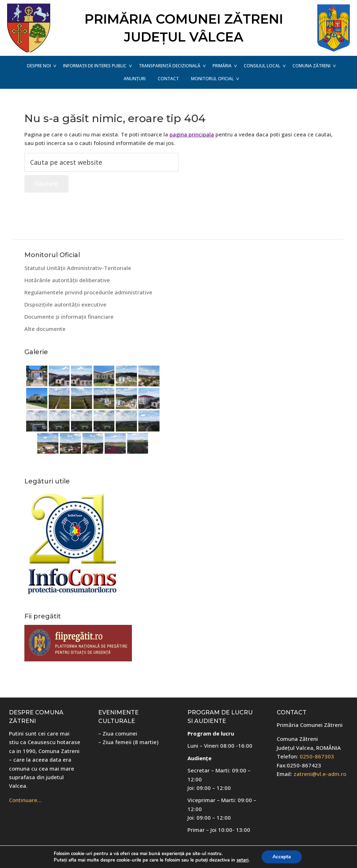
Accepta (282, 857)
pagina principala (192, 134)
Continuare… (25, 800)
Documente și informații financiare (69, 317)
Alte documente (45, 329)
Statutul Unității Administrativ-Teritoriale (78, 268)
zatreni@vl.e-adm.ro (320, 774)
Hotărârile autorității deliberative (67, 280)
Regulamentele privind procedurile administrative (88, 292)
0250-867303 (317, 756)
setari (242, 860)
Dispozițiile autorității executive (65, 304)
